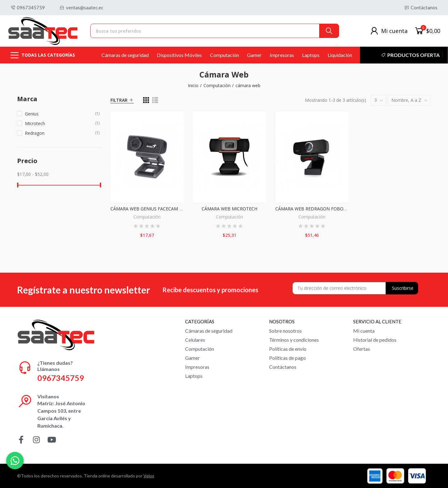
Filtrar (119, 100)
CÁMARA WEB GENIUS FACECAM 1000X (151, 209)
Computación (147, 217)
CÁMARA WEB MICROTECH (229, 209)
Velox (149, 476)
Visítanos (48, 396)
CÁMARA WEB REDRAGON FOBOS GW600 (319, 209)
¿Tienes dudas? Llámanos (55, 366)
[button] (28, 8)
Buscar (329, 31)
